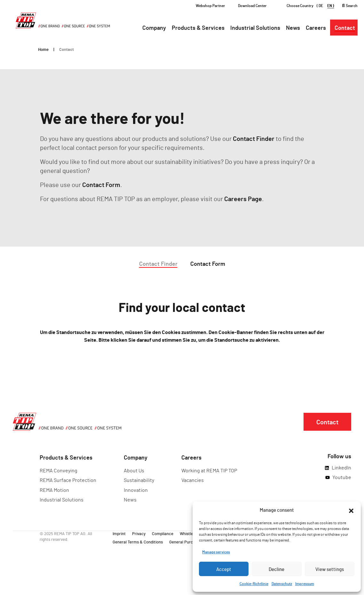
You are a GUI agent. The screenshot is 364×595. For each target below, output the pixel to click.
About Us (134, 470)
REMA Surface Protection (68, 480)
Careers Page (243, 199)
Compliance (163, 533)
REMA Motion (54, 490)
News (130, 499)
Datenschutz (282, 583)
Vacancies (193, 480)
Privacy (139, 533)
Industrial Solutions (62, 499)
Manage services (216, 552)
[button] (351, 510)
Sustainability (139, 480)
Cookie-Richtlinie (254, 583)
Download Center (252, 5)
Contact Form (101, 184)
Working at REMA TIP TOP (209, 470)
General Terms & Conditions (138, 542)
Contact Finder (254, 138)
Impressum (305, 583)
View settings (330, 569)
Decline (277, 569)
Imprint (119, 533)
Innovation (136, 490)
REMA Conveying (59, 470)
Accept (224, 569)
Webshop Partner (210, 5)
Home (43, 49)
